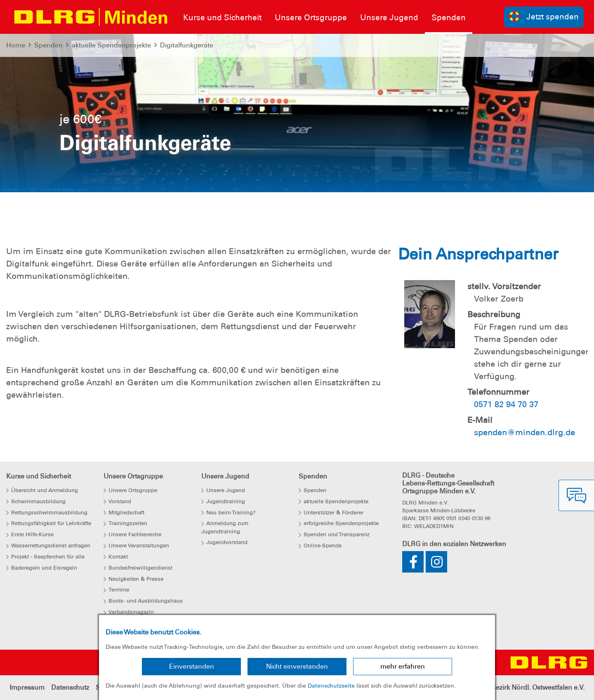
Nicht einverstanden (297, 666)
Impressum (27, 687)
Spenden (48, 45)
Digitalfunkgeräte (187, 45)
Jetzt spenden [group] (544, 16)
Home (16, 45)
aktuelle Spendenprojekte (111, 45)
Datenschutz (70, 687)
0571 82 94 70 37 (506, 404)
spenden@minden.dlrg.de (524, 432)
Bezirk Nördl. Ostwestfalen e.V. (538, 687)
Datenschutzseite (331, 686)
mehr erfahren (403, 666)
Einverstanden (192, 666)
